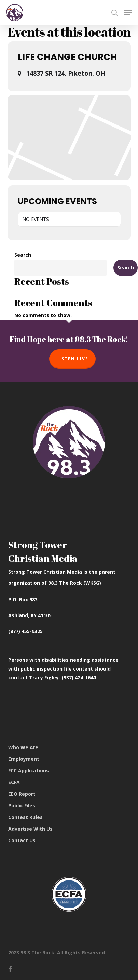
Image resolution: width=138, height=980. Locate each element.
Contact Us (22, 840)
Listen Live (72, 359)
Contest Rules (25, 817)
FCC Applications (29, 771)
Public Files (22, 805)
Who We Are (23, 747)
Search (23, 255)
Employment (24, 759)
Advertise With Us (30, 829)
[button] (128, 13)
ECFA (14, 782)
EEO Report (22, 794)
